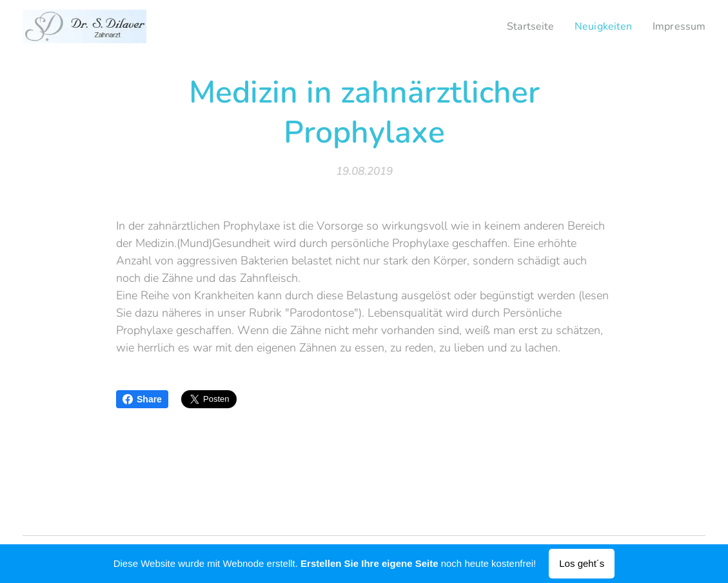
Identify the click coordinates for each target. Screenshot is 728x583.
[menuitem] (523, 26)
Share (142, 399)
